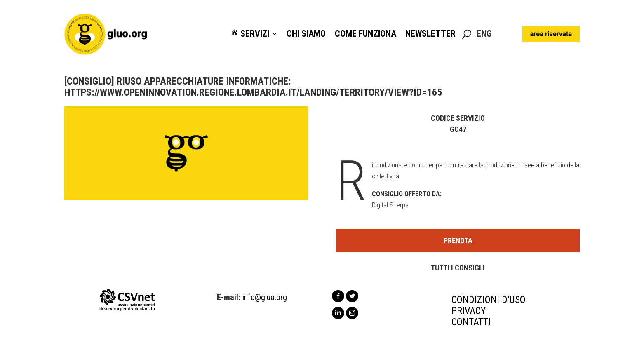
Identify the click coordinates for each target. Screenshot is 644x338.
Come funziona (365, 34)
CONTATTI (471, 322)
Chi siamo (306, 34)
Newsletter (430, 34)
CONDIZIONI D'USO (489, 300)
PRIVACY (469, 311)
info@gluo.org (265, 297)
